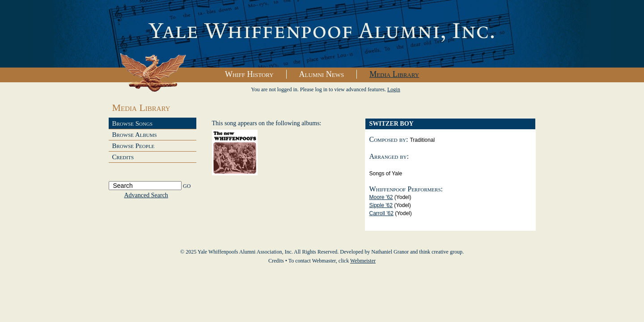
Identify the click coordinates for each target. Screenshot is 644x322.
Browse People (133, 146)
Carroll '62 (381, 213)
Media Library (394, 74)
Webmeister (363, 261)
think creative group (441, 252)
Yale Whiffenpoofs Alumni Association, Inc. (322, 34)
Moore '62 (381, 197)
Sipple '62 (381, 205)
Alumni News (322, 74)
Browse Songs (133, 123)
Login (394, 89)
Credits (123, 157)
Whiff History (249, 74)
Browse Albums (135, 135)
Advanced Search (146, 195)
